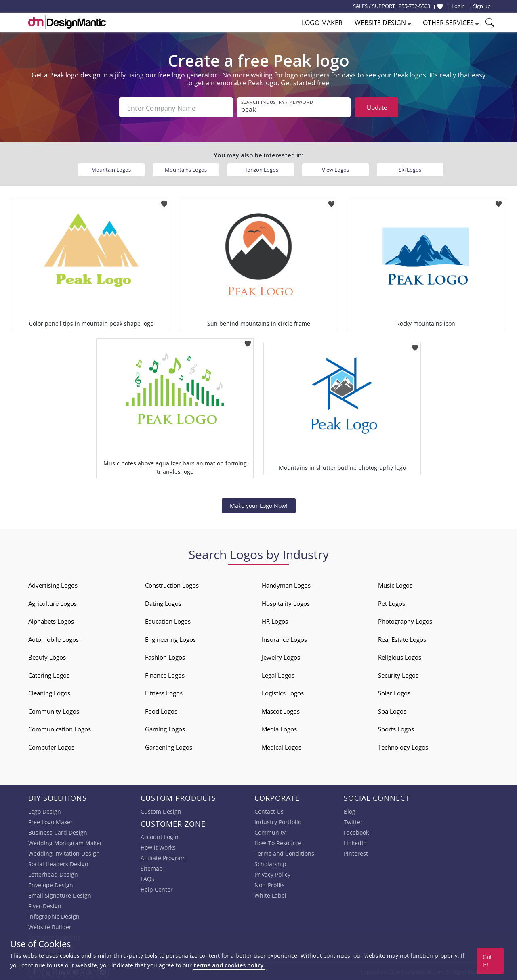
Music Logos (395, 584)
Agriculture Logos (53, 603)
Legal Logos (278, 674)
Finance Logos (165, 674)
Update (377, 107)
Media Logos (279, 728)
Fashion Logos (165, 656)
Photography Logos (405, 620)
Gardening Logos (169, 746)
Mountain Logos (111, 169)
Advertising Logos (53, 584)
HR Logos (275, 620)
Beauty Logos (47, 656)
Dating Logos (163, 603)
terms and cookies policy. (229, 965)
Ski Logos (410, 169)
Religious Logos (400, 656)
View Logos (335, 169)
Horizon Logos (261, 169)
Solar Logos (394, 692)
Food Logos (161, 710)
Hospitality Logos (286, 603)
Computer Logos (51, 746)
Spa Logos (392, 710)
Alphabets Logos (51, 620)
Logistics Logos (283, 692)
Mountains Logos (186, 169)
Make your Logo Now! (259, 505)
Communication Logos (60, 728)
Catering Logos (49, 674)
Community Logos (54, 710)
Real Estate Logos (402, 639)
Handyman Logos (286, 584)
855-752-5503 (414, 6)
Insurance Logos (284, 639)
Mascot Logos (281, 710)
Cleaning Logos (49, 692)
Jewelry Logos (281, 656)
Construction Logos (172, 584)
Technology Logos (403, 746)
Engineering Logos (170, 639)
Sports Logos (396, 728)
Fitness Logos (164, 692)
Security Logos (398, 674)
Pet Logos (392, 603)
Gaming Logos (165, 728)
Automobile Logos (54, 639)
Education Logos (168, 620)
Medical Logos (282, 746)
